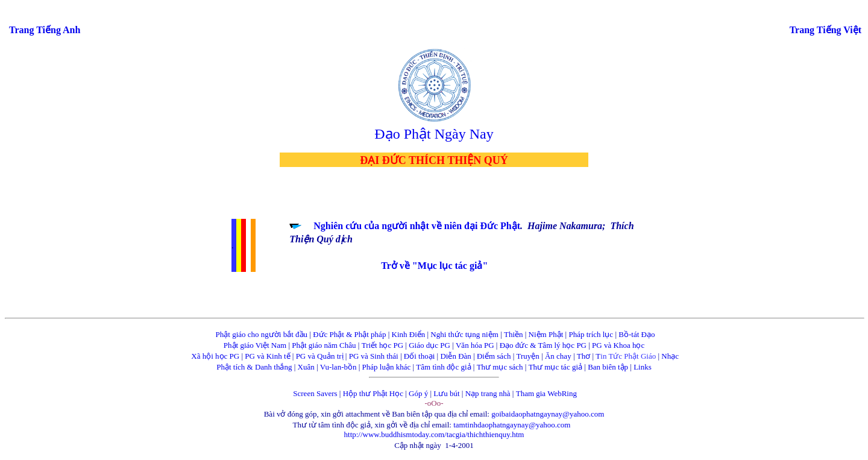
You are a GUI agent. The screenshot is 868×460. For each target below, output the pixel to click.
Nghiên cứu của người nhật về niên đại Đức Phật (417, 226)
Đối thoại (419, 356)
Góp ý (418, 393)
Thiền (514, 334)
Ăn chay (558, 356)
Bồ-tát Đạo (637, 334)
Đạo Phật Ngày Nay (434, 134)
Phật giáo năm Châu (324, 345)
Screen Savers (315, 393)
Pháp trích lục (591, 334)
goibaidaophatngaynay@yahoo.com (548, 414)
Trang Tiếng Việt (826, 30)
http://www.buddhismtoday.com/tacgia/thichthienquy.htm (434, 434)
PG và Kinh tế (267, 356)
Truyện (528, 356)
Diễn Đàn (455, 356)
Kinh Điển (409, 334)
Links (643, 367)
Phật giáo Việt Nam (255, 345)
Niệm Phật (546, 334)
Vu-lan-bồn (338, 367)
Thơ (583, 356)
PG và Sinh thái (374, 356)
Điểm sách (494, 356)
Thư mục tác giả (557, 367)
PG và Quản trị (320, 356)
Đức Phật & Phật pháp (349, 334)
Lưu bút (446, 393)
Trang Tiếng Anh (45, 30)
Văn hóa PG (475, 345)
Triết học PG (382, 345)
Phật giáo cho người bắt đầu (262, 334)
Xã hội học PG (215, 356)
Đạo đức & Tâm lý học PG (543, 345)
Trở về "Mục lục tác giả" (434, 266)
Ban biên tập (608, 367)
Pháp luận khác (387, 367)
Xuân (306, 367)
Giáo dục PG (429, 345)
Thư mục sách (500, 367)
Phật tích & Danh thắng (254, 367)
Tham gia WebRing (546, 393)
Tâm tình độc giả (443, 367)
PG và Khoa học (618, 345)
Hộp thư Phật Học (373, 393)
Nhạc (670, 356)
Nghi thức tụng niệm (464, 334)
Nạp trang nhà (488, 393)
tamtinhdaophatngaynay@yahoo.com (512, 425)
